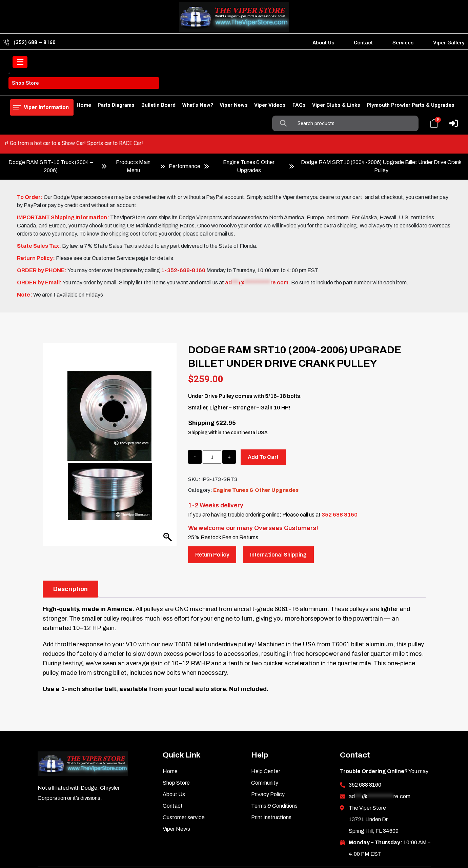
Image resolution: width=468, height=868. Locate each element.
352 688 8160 (340, 476)
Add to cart (263, 419)
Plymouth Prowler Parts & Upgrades (411, 87)
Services (403, 43)
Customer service (184, 779)
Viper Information (45, 63)
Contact (363, 43)
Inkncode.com (406, 841)
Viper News (219, 87)
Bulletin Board (137, 87)
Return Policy (212, 516)
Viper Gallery (449, 43)
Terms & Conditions (274, 768)
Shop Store (49, 87)
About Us (323, 43)
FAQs (292, 87)
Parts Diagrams (91, 87)
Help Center (266, 733)
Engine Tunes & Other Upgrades (249, 128)
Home (17, 87)
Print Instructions (271, 779)
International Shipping (278, 516)
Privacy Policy (268, 756)
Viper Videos (259, 87)
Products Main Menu (133, 128)
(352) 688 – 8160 (35, 42)
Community (265, 744)
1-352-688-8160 (183, 232)
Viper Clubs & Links (332, 87)
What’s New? (180, 87)
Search (285, 63)
